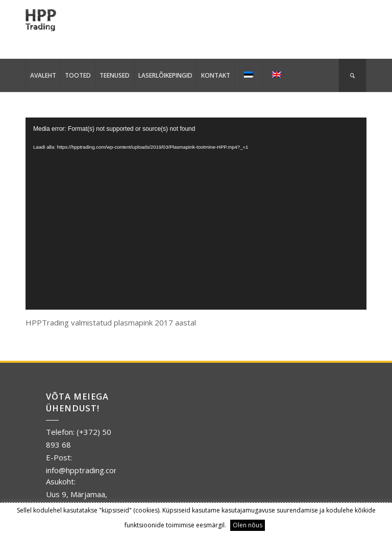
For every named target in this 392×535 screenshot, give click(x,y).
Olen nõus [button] (248, 525)
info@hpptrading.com (83, 470)
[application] (196, 214)
